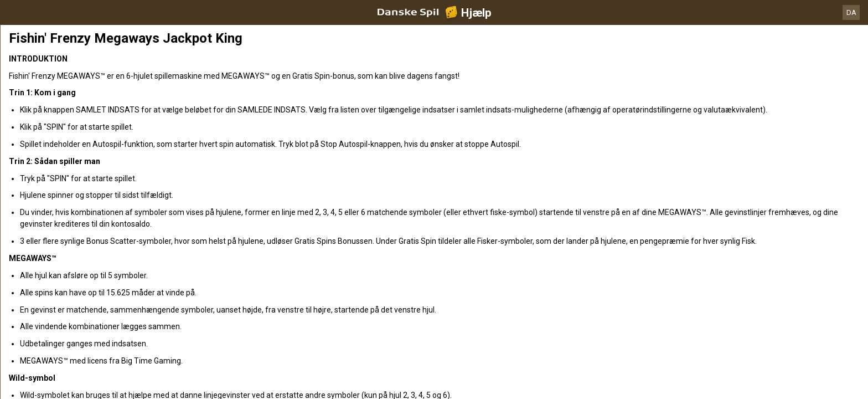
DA (851, 12)
